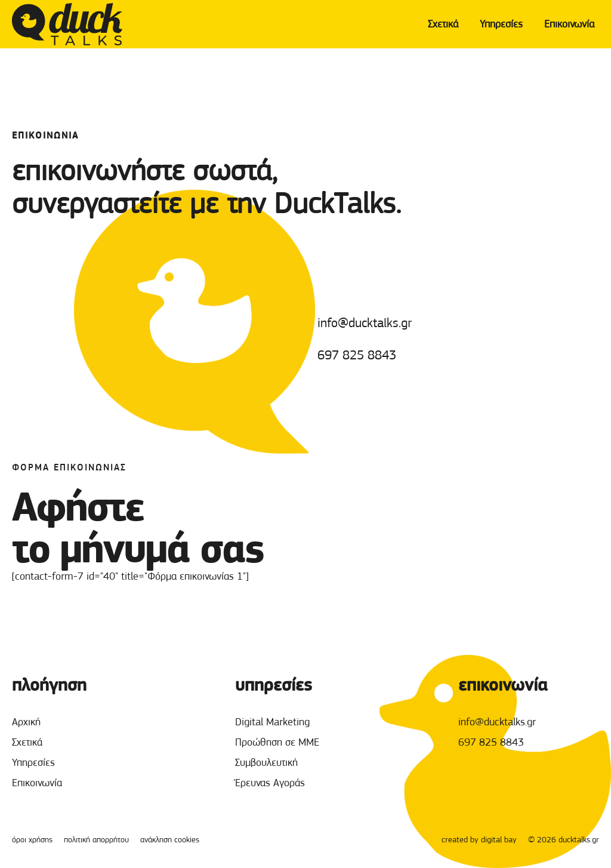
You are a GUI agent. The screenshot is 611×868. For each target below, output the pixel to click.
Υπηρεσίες (501, 24)
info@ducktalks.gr (365, 323)
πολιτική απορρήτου (96, 839)
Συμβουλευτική (266, 762)
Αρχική (26, 722)
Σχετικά (443, 24)
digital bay (499, 839)
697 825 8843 (357, 355)
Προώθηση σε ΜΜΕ (277, 742)
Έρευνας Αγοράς (270, 783)
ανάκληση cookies (170, 839)
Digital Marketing (272, 722)
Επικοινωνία (569, 24)
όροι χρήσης (32, 839)
